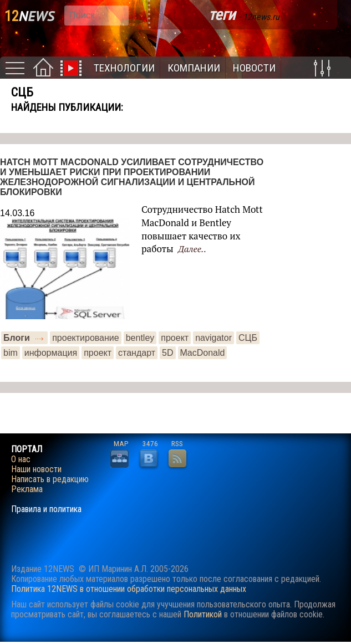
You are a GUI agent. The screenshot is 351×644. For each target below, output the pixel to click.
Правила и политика (46, 509)
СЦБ (248, 338)
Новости (254, 68)
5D (167, 353)
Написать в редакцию (50, 479)
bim (11, 353)
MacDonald (203, 353)
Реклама (27, 489)
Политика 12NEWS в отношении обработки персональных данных (129, 589)
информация (51, 353)
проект (175, 338)
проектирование (86, 338)
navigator (213, 338)
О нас (21, 459)
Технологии (124, 68)
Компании (194, 68)
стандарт (137, 353)
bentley (140, 338)
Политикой (203, 614)
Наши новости (36, 469)
